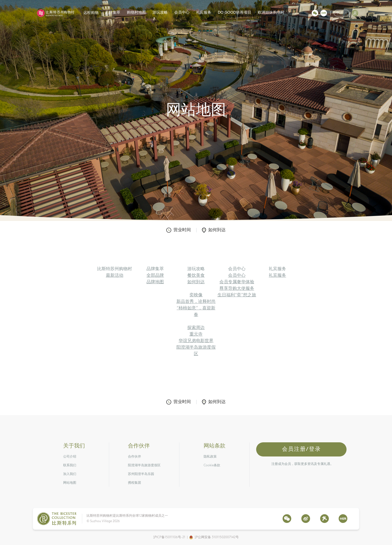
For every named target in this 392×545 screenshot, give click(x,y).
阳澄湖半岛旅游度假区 (144, 465)
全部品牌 (155, 276)
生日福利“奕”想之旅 (237, 295)
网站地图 (70, 483)
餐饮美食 (196, 276)
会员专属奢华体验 (237, 282)
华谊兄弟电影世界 (196, 341)
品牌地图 (155, 282)
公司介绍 (70, 457)
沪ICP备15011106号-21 (169, 537)
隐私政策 (210, 457)
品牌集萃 (113, 13)
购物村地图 (136, 13)
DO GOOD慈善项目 (235, 13)
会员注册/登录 (301, 449)
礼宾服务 (204, 13)
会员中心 (182, 13)
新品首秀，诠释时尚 (196, 302)
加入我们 (70, 474)
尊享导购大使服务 (237, 289)
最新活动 (115, 276)
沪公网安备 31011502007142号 (217, 537)
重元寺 (196, 334)
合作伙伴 (134, 457)
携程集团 (134, 483)
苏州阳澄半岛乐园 (141, 474)
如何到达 (214, 230)
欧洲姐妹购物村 (271, 13)
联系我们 (70, 465)
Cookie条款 (212, 465)
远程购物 (91, 13)
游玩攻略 (160, 13)
